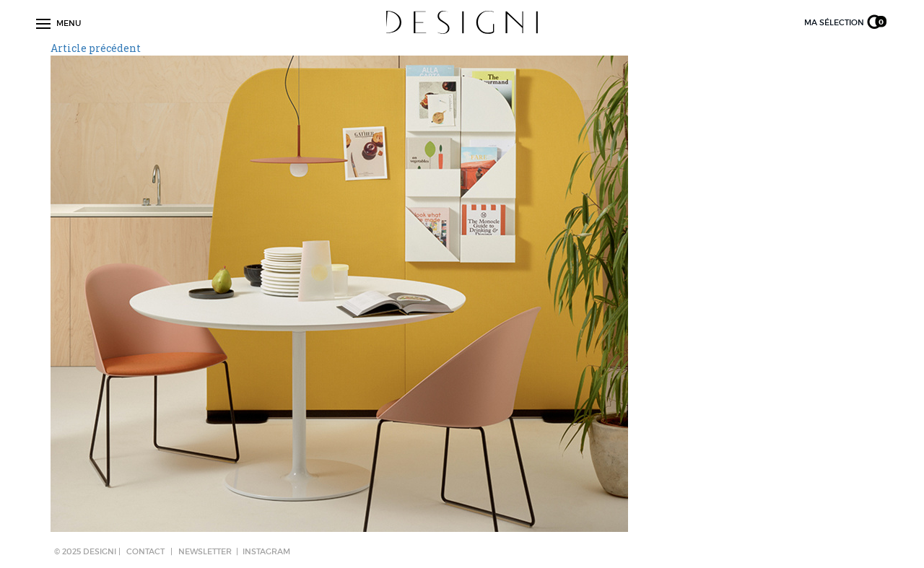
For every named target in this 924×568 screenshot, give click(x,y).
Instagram (266, 551)
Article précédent (96, 48)
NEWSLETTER (205, 551)
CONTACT (145, 551)
